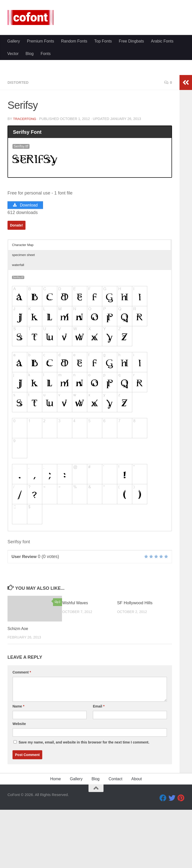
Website (19, 784)
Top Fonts (103, 116)
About (136, 839)
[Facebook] (163, 858)
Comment (22, 732)
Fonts (45, 129)
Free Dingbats (131, 116)
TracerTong (25, 179)
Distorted (19, 142)
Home (56, 839)
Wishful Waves (76, 663)
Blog (29, 129)
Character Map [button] (23, 305)
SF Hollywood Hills (135, 663)
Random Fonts (74, 116)
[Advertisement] (96, 72)
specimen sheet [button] (23, 315)
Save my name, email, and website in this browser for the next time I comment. (84, 802)
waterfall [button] (18, 325)
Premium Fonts (40, 116)
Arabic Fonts (162, 116)
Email (99, 766)
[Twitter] (172, 858)
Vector (13, 129)
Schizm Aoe (19, 689)
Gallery (14, 116)
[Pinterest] (181, 858)
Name (18, 766)
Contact (115, 839)
